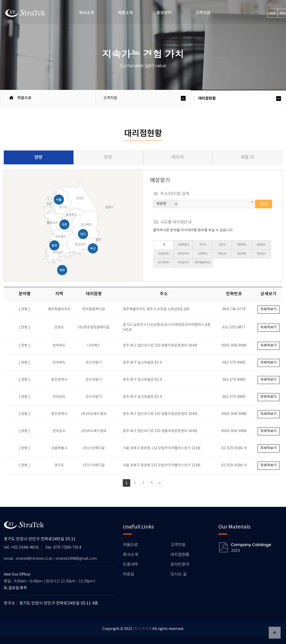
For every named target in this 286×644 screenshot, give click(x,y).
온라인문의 (180, 564)
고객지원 (203, 13)
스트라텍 (26, 13)
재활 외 (247, 157)
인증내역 (131, 564)
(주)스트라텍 (142, 629)
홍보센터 (164, 13)
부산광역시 (183, 263)
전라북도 (203, 254)
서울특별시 (183, 245)
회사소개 (87, 13)
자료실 (129, 574)
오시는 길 (179, 574)
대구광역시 (164, 263)
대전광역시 (164, 254)
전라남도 (222, 254)
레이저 (178, 157)
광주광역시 (183, 254)
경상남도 (261, 254)
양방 (38, 157)
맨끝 (160, 483)
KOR (272, 13)
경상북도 (242, 254)
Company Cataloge (251, 545)
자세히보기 (269, 309)
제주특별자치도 (202, 263)
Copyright (111, 629)
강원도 (222, 245)
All (164, 245)
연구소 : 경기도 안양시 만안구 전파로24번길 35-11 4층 (51, 603)
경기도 (203, 245)
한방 (108, 157)
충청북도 (242, 245)
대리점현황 (207, 98)
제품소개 (125, 13)
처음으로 (131, 545)
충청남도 (261, 245)
